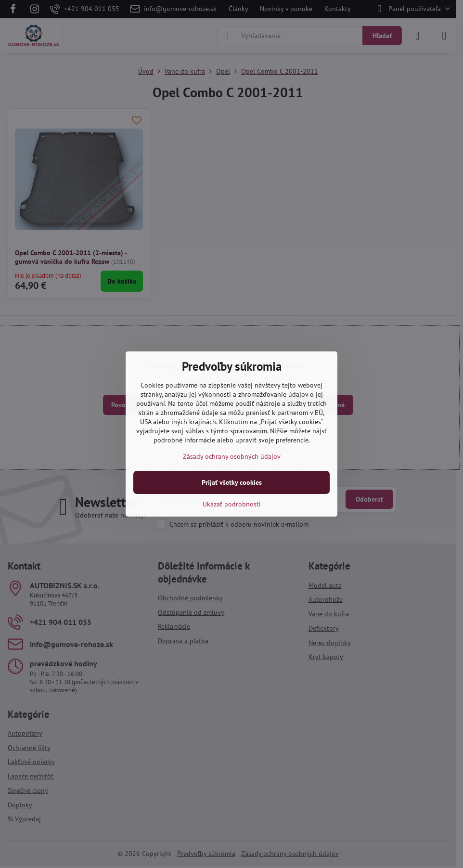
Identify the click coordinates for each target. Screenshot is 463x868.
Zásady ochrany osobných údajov (232, 456)
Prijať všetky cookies (232, 482)
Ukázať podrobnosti (232, 504)
